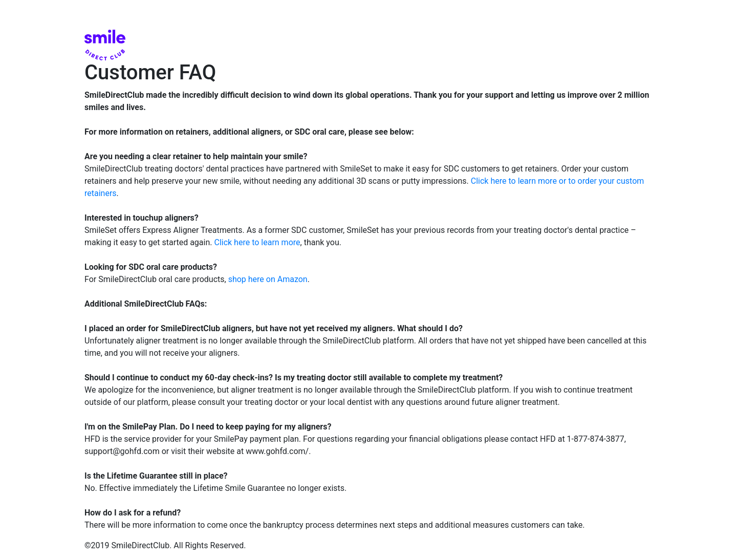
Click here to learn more (257, 242)
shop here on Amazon (268, 279)
